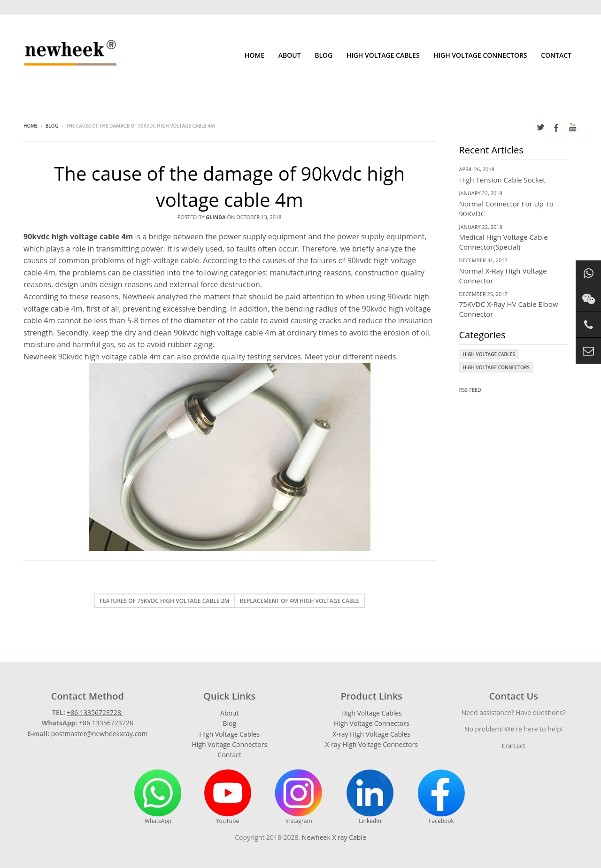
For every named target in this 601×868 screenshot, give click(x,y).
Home (254, 55)
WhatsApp (158, 797)
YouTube (228, 797)
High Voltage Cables (383, 55)
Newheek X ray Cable (334, 837)
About (290, 55)
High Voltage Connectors (480, 55)
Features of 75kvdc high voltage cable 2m (165, 601)
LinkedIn (370, 797)
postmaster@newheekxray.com (100, 734)
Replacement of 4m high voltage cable (300, 601)
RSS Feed (470, 390)
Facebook (441, 797)
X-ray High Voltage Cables (371, 734)
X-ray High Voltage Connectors (372, 744)
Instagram (299, 797)
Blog (324, 55)
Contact (556, 55)
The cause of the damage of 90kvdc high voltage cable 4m (229, 187)
